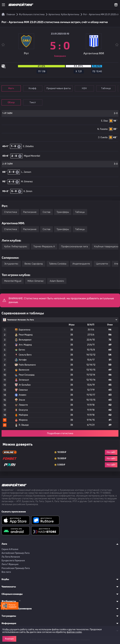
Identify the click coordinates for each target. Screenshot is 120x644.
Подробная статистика (60, 433)
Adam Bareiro (57, 281)
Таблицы (80, 212)
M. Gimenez (27, 182)
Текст (33, 102)
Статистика (11, 212)
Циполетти (102, 264)
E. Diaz (104, 121)
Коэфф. (33, 88)
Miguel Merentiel (32, 156)
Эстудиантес (11, 264)
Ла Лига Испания (11, 557)
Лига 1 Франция (10, 564)
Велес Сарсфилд (34, 264)
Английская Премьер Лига (16, 553)
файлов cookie (74, 632)
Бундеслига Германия (13, 561)
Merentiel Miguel (13, 281)
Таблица (106, 88)
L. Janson (26, 172)
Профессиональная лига (74, 247)
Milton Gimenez (35, 281)
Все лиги (6, 572)
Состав (46, 212)
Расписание (30, 212)
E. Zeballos (28, 146)
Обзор (11, 102)
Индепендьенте (81, 264)
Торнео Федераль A (44, 247)
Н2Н (84, 88)
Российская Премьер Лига (16, 568)
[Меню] (3, 5)
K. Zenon (28, 191)
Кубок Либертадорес (16, 247)
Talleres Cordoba (58, 264)
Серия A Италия (10, 549)
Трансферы (63, 212)
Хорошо (9, 639)
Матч (11, 88)
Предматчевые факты (59, 88)
